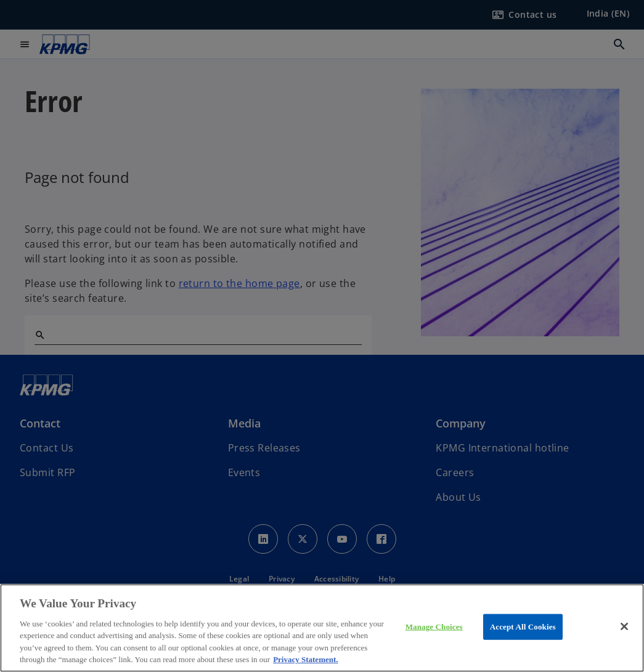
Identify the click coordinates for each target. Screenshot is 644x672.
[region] (322, 628)
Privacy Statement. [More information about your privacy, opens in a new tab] (305, 659)
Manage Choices (434, 627)
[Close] (624, 626)
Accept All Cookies (523, 627)
